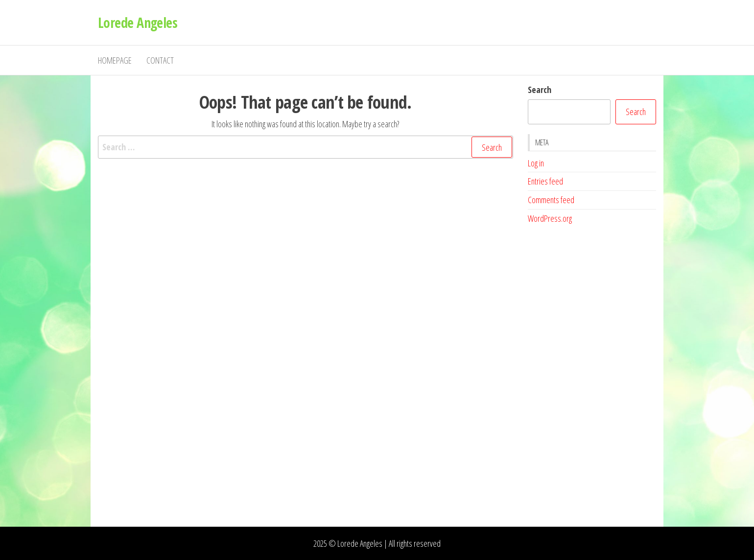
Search (540, 90)
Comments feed (551, 200)
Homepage (115, 60)
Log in (536, 163)
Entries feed (545, 181)
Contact (160, 60)
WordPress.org (550, 218)
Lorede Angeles (138, 23)
